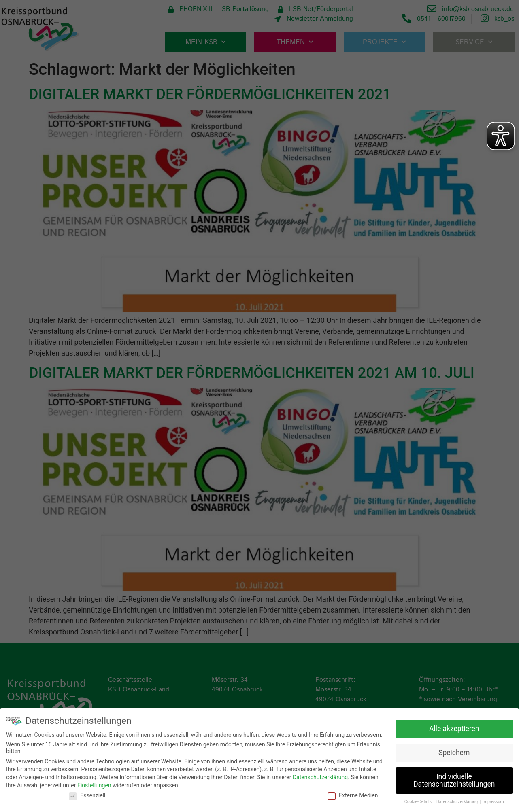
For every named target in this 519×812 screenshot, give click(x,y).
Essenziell (87, 795)
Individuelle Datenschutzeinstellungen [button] (454, 780)
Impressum (493, 801)
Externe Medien (353, 795)
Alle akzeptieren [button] (454, 728)
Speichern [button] (454, 752)
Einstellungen (94, 784)
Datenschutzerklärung (320, 777)
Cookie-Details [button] (419, 801)
